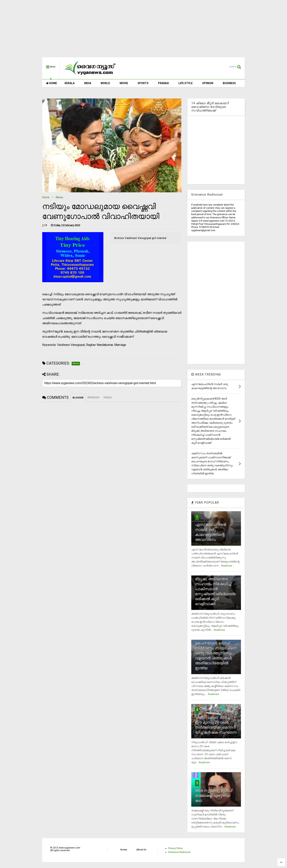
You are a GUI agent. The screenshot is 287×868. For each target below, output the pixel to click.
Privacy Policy (175, 848)
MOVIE (124, 83)
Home (46, 197)
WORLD (105, 83)
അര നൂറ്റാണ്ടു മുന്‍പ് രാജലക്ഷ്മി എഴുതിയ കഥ (213, 796)
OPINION (208, 83)
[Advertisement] (143, 31)
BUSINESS (229, 83)
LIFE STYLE (186, 83)
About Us (141, 850)
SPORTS (143, 83)
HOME (51, 83)
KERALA (70, 83)
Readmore (227, 566)
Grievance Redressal (179, 852)
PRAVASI (163, 83)
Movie (59, 197)
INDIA (88, 83)
